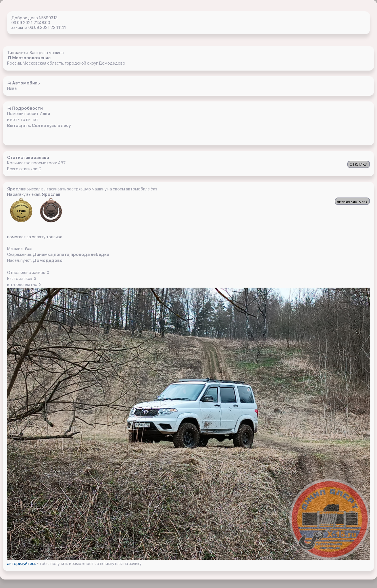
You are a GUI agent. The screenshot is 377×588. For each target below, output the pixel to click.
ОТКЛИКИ (359, 164)
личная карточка (352, 201)
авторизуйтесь (22, 564)
